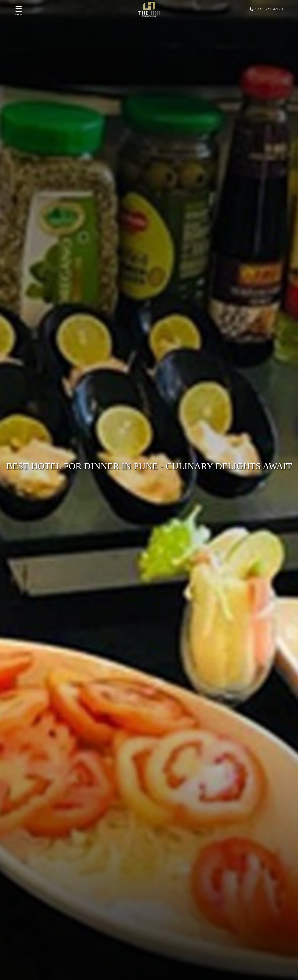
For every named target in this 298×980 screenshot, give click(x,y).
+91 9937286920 (266, 9)
